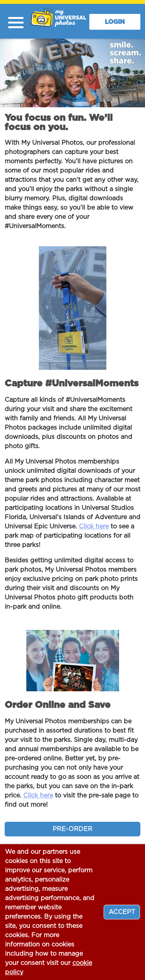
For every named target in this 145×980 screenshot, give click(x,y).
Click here (94, 526)
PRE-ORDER (72, 829)
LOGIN (115, 22)
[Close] (122, 912)
